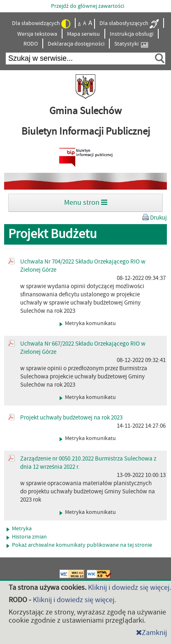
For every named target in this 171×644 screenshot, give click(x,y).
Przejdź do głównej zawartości (88, 6)
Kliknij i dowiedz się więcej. (129, 588)
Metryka (19, 529)
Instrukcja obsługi (132, 34)
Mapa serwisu (83, 34)
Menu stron (86, 203)
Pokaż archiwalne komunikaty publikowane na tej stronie (79, 545)
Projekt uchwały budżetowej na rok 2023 (71, 418)
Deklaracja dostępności (76, 44)
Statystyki (131, 44)
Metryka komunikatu (88, 323)
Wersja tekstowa (37, 34)
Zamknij (151, 633)
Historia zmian (27, 537)
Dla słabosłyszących (129, 24)
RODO (31, 44)
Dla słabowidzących (41, 24)
